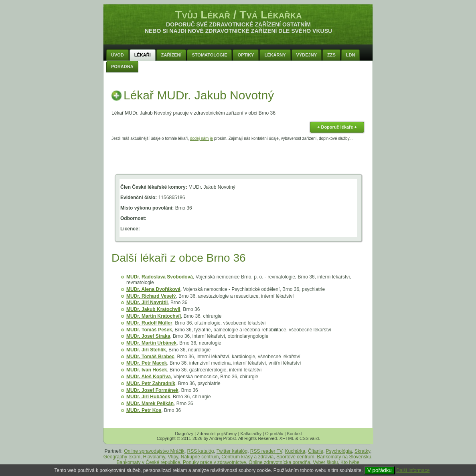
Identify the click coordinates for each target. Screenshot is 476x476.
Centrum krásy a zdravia (247, 457)
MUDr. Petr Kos (144, 410)
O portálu (274, 434)
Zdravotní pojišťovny (217, 434)
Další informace (413, 470)
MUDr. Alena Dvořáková (153, 289)
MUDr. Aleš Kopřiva (149, 377)
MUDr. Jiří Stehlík (146, 350)
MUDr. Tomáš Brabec (150, 357)
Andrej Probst (223, 438)
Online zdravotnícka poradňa (279, 462)
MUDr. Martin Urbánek (151, 343)
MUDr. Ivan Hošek (147, 370)
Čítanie (316, 451)
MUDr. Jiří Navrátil (147, 303)
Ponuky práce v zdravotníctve (214, 462)
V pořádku (380, 470)
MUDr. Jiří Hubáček (148, 397)
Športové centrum (295, 457)
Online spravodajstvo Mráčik (154, 451)
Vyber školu (325, 462)
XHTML (287, 438)
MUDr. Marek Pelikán (150, 403)
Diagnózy (184, 434)
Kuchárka (295, 451)
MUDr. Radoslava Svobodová (160, 277)
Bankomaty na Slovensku (344, 457)
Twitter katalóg (232, 451)
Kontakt (294, 434)
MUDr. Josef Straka (148, 336)
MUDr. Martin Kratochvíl (154, 316)
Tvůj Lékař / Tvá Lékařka (238, 15)
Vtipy (173, 457)
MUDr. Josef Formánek (152, 390)
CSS (304, 438)
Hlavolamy (154, 457)
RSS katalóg (201, 451)
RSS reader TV (266, 451)
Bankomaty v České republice (149, 462)
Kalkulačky (251, 434)
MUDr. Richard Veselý (151, 296)
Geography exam (122, 457)
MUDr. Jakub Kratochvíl (153, 309)
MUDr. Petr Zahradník (151, 383)
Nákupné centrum (200, 457)
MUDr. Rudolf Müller (149, 323)
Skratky (362, 451)
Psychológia (339, 451)
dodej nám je (202, 138)
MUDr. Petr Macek (147, 363)
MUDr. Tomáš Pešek (149, 330)
